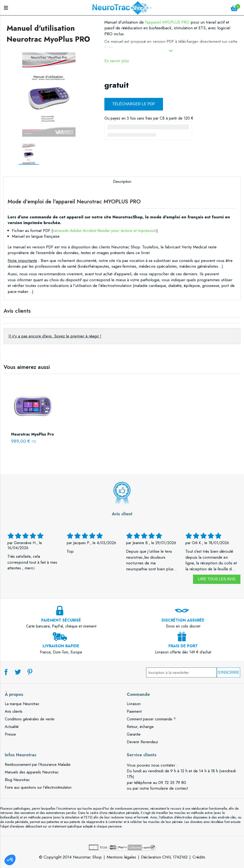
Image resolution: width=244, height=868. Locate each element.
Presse (10, 734)
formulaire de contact (169, 788)
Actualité (12, 727)
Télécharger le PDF (134, 104)
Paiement (134, 711)
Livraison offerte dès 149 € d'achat (183, 646)
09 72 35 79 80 (172, 783)
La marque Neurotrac (22, 704)
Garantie (134, 734)
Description (122, 182)
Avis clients (14, 711)
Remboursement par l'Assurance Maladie (38, 765)
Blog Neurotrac (17, 780)
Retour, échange (140, 727)
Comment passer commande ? (151, 719)
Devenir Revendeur (142, 742)
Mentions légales (121, 857)
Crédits (199, 857)
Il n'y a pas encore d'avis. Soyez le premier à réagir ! (55, 336)
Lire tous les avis (217, 579)
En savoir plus (117, 61)
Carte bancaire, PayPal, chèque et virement (61, 620)
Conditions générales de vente (30, 719)
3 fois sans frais (139, 118)
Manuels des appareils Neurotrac (32, 772)
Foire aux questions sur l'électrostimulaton (38, 787)
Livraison (134, 704)
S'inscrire (229, 672)
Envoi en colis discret (183, 620)
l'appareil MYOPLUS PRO (167, 22)
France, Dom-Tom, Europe (61, 646)
